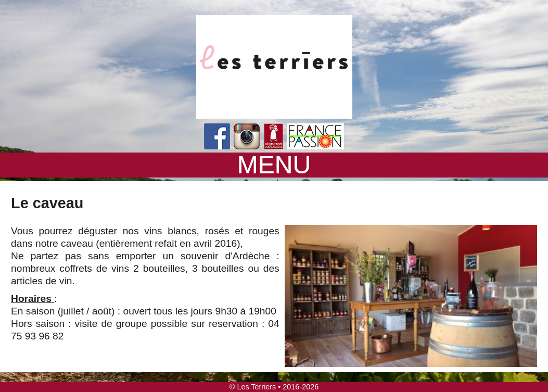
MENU (274, 165)
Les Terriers (256, 387)
